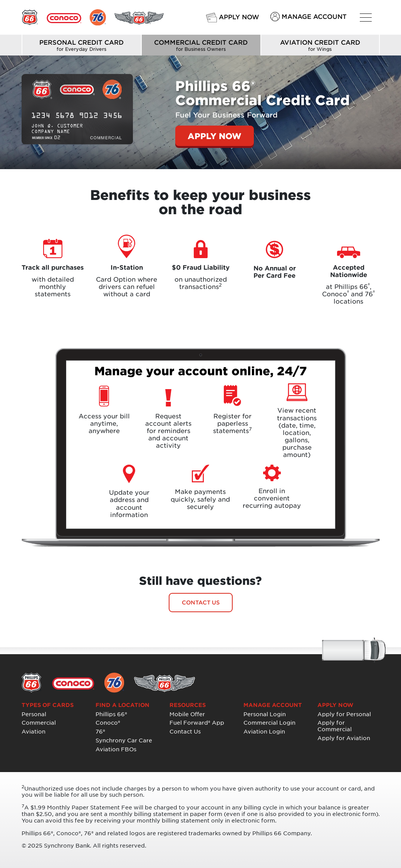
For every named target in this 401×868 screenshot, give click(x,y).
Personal (34, 714)
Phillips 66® (111, 714)
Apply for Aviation (344, 738)
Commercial (39, 723)
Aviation (34, 731)
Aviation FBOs (116, 749)
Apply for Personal (344, 714)
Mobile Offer (187, 714)
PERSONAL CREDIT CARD (82, 45)
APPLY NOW (215, 136)
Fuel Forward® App (197, 723)
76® (100, 731)
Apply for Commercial (335, 726)
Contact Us (185, 731)
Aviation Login (264, 731)
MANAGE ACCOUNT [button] (309, 17)
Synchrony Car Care (124, 740)
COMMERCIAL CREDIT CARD (201, 45)
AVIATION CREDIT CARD (320, 45)
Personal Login (265, 714)
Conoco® (108, 723)
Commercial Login (269, 723)
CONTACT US (201, 602)
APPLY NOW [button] (232, 18)
